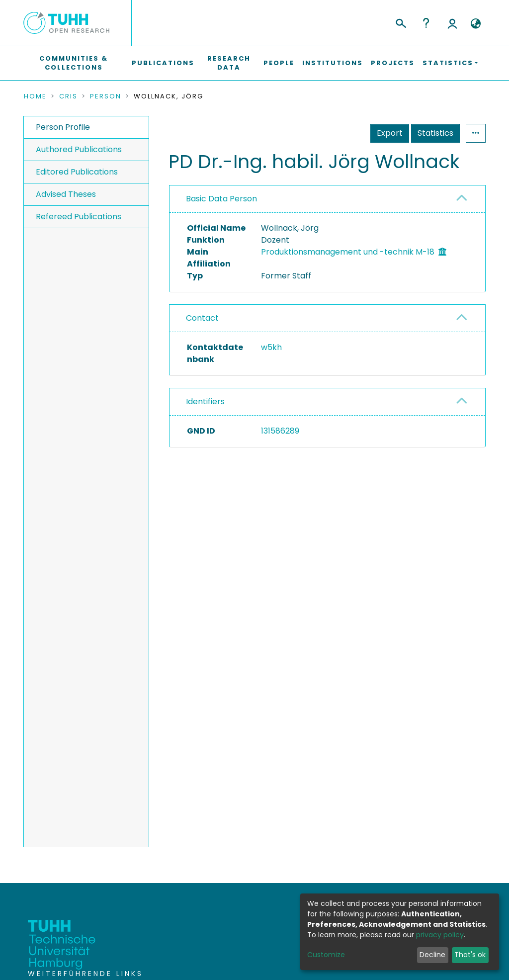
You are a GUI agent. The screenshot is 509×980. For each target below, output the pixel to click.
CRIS (68, 96)
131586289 (280, 431)
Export (390, 133)
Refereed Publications (79, 217)
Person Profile (63, 127)
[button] (475, 24)
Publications (163, 63)
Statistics (435, 133)
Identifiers (205, 401)
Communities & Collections (74, 63)
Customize (326, 955)
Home (35, 96)
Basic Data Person (221, 199)
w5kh (271, 347)
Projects (393, 63)
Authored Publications (79, 149)
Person (106, 96)
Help (426, 23)
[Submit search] (400, 22)
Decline (432, 955)
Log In (452, 23)
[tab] (327, 199)
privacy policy (440, 935)
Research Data (229, 63)
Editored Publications (77, 172)
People (279, 63)
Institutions (333, 63)
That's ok (470, 955)
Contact (202, 318)
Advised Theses (66, 194)
